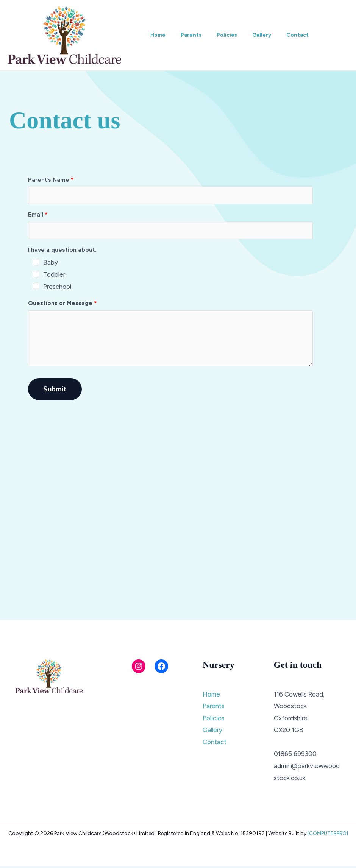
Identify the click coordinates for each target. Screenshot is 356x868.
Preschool (57, 287)
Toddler (54, 274)
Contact (311, 35)
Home (159, 35)
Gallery (272, 35)
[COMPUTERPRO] (328, 835)
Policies (234, 35)
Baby (51, 262)
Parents (196, 35)
